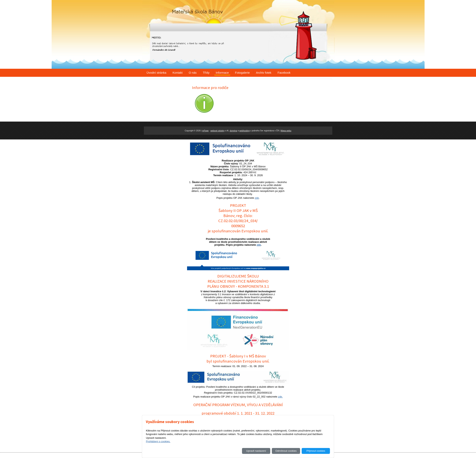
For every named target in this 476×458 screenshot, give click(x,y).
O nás (193, 73)
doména (233, 131)
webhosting (244, 131)
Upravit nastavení (256, 451)
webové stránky (217, 131)
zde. (280, 397)
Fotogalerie (242, 73)
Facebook (284, 73)
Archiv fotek (264, 73)
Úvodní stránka (157, 73)
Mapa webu (286, 131)
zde (257, 198)
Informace (222, 73)
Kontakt (178, 73)
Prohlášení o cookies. (158, 441)
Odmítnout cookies (286, 451)
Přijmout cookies (316, 451)
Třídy (206, 73)
